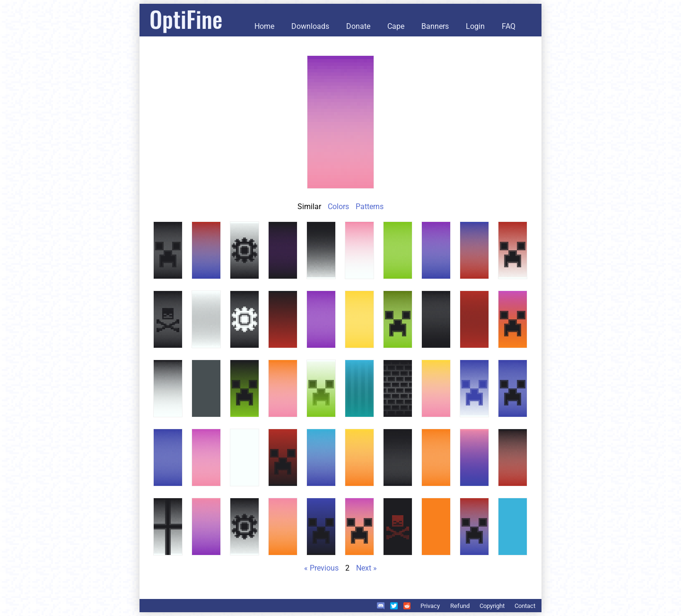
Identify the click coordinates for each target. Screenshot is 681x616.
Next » (367, 568)
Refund (460, 606)
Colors (338, 207)
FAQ (509, 26)
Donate (358, 26)
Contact (525, 606)
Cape (396, 26)
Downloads (310, 26)
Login (475, 26)
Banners (435, 26)
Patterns (370, 207)
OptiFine (186, 19)
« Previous (321, 568)
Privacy (430, 606)
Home (264, 26)
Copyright (492, 606)
